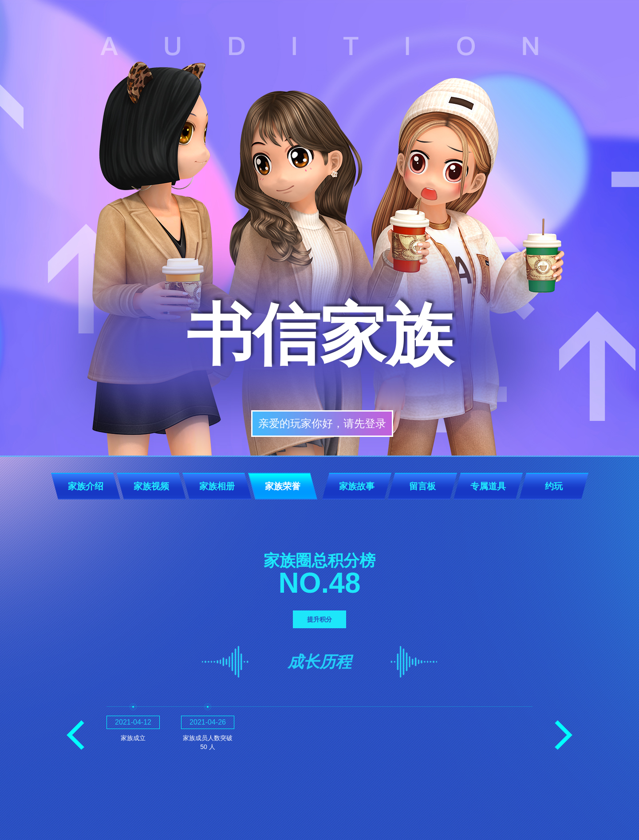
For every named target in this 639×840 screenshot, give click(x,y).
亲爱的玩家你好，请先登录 (322, 423)
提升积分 (319, 619)
